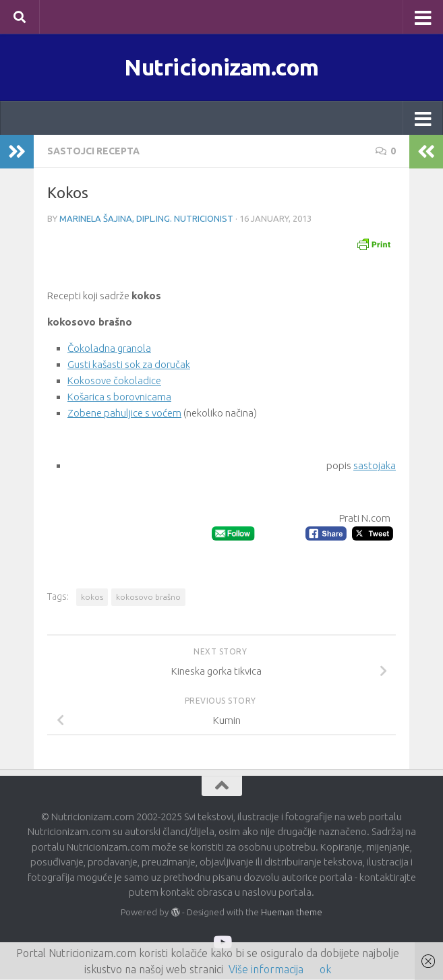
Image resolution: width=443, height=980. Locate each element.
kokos (92, 598)
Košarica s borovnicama (119, 398)
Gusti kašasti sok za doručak (129, 366)
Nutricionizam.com (222, 67)
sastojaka (375, 467)
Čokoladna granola (109, 349)
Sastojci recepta (93, 152)
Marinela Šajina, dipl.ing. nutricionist (146, 220)
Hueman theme (292, 913)
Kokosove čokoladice (114, 382)
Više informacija (266, 969)
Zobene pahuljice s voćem (124, 414)
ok (325, 969)
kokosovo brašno (148, 598)
